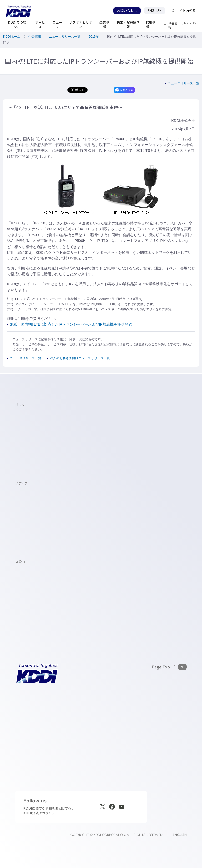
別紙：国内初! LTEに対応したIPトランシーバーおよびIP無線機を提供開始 (71, 324)
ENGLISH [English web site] (180, 835)
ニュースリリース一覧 (65, 37)
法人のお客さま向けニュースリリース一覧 (80, 358)
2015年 (94, 37)
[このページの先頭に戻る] (169, 667)
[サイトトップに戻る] (18, 11)
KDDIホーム (12, 37)
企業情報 (35, 37)
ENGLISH (155, 11)
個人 (186, 23)
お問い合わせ (127, 11)
